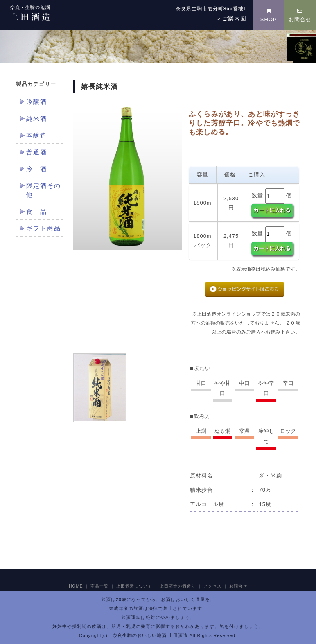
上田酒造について (134, 586)
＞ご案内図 (231, 18)
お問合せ (300, 15)
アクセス (212, 586)
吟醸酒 (37, 102)
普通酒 (37, 152)
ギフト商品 (44, 228)
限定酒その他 (44, 190)
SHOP (269, 15)
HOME (76, 586)
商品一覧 (99, 586)
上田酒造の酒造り (178, 586)
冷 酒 (37, 169)
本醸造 (37, 136)
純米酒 (37, 119)
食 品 (37, 212)
